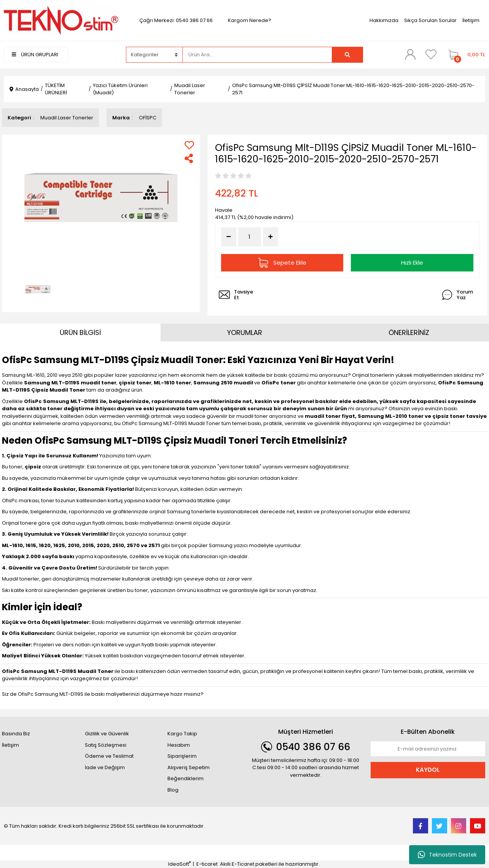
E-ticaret (207, 864)
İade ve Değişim (105, 767)
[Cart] (465, 55)
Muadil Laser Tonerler (67, 118)
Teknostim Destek (447, 855)
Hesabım (179, 745)
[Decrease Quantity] (229, 237)
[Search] (257, 55)
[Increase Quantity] (271, 237)
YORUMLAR (245, 332)
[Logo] (61, 20)
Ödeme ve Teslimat (109, 756)
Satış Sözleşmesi (106, 745)
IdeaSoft (179, 864)
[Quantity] (250, 237)
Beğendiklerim (186, 778)
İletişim (471, 20)
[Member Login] (410, 54)
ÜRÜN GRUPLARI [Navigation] (35, 55)
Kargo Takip (182, 734)
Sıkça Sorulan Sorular (430, 20)
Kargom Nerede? (250, 20)
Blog (173, 790)
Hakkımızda (384, 20)
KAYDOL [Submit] (428, 770)
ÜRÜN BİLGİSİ (80, 332)
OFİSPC (148, 118)
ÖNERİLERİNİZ (409, 332)
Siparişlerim (182, 756)
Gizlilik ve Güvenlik (107, 734)
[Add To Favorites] (189, 145)
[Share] (189, 158)
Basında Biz (16, 734)
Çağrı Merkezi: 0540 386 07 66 (176, 20)
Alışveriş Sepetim (189, 767)
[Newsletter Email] (428, 749)
